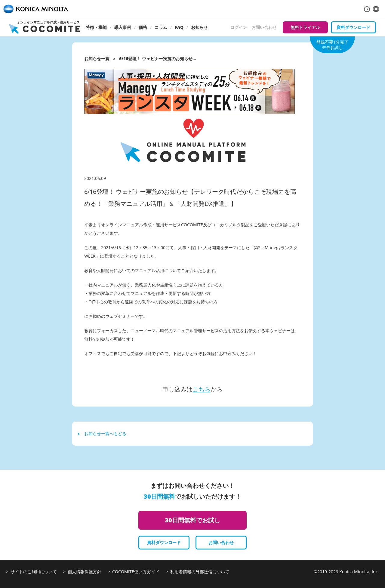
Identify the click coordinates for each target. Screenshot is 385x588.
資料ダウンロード (353, 27)
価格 (143, 27)
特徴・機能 (96, 27)
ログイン (239, 27)
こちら (202, 389)
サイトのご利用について (34, 572)
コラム (161, 27)
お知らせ (199, 27)
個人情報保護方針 (85, 572)
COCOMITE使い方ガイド (136, 572)
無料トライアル (305, 27)
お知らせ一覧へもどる (102, 433)
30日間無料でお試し (192, 520)
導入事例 (123, 27)
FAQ (179, 27)
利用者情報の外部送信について (200, 572)
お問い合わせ (264, 27)
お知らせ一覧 (97, 59)
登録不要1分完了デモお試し (332, 45)
